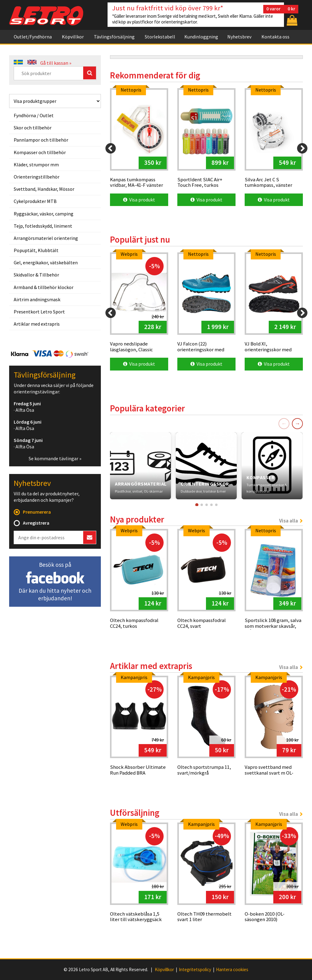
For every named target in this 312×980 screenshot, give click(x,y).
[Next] (302, 148)
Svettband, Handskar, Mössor (44, 189)
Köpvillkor (73, 37)
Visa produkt (139, 200)
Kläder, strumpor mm (36, 165)
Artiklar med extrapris (37, 324)
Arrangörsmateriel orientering (46, 238)
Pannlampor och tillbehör (41, 140)
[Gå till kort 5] (216, 505)
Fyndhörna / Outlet (34, 115)
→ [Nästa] (297, 423)
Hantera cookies (232, 970)
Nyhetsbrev (239, 37)
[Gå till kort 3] (207, 505)
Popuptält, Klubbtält (36, 250)
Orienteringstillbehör (37, 177)
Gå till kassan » (56, 63)
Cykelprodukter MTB (35, 201)
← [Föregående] (284, 423)
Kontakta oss (275, 37)
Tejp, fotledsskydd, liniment (43, 226)
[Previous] (111, 148)
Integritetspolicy (195, 970)
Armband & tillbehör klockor (44, 287)
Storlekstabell (160, 37)
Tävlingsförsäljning (114, 37)
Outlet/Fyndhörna (33, 37)
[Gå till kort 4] (211, 505)
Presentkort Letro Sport (39, 312)
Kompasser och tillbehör (40, 152)
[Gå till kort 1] (197, 504)
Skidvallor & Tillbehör (36, 275)
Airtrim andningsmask (37, 299)
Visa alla (289, 521)
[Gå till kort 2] (202, 505)
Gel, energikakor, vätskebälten (46, 262)
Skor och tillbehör (33, 128)
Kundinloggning (201, 37)
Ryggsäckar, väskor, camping (44, 214)
